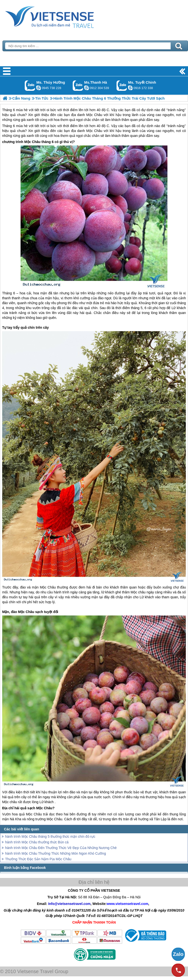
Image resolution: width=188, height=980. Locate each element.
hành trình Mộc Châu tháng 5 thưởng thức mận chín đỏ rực (50, 836)
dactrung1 (38, 88)
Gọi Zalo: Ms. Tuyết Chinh (122, 85)
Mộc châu (138, 592)
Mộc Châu (94, 131)
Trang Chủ (62, 16)
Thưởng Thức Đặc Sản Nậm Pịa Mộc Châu (38, 859)
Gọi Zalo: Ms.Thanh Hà (78, 85)
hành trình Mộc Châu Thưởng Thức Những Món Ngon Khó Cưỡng (56, 853)
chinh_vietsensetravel (130, 88)
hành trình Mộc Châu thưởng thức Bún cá (37, 842)
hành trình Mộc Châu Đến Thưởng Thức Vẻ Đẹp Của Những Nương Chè (61, 848)
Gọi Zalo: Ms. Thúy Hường (30, 85)
